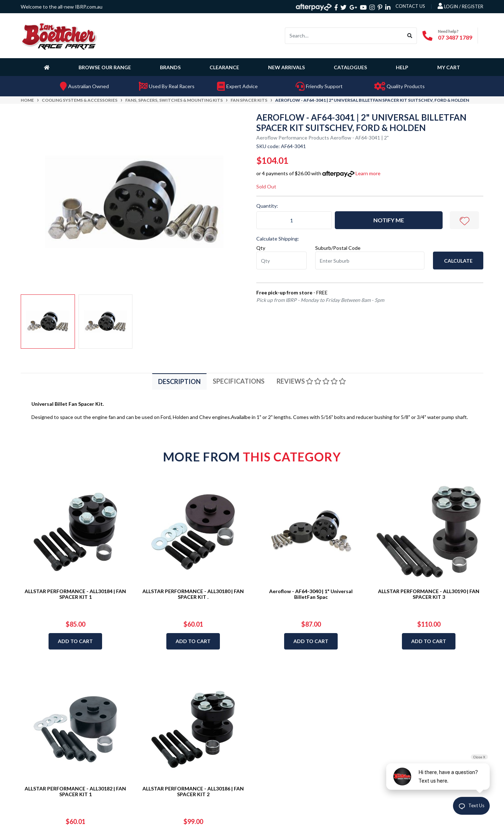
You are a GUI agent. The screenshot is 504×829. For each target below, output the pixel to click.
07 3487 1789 (455, 37)
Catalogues (350, 67)
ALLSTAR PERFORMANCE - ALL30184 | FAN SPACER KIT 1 (75, 594)
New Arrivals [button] (286, 67)
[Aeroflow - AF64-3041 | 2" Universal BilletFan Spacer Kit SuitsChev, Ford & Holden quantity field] (294, 220)
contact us (410, 6)
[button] (464, 220)
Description (179, 381)
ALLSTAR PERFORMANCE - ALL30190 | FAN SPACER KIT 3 (429, 594)
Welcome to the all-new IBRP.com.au (62, 7)
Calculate (458, 261)
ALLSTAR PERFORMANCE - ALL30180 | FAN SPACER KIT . (193, 594)
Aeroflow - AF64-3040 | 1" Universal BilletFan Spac (311, 594)
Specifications (239, 381)
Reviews (311, 381)
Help (402, 67)
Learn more (368, 173)
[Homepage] (48, 67)
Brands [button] (170, 67)
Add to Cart (75, 641)
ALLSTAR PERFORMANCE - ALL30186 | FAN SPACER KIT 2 (193, 792)
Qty (261, 248)
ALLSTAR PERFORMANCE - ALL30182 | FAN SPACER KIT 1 (75, 792)
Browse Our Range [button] (105, 67)
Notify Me (389, 220)
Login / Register (460, 6)
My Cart (449, 67)
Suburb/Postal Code (338, 248)
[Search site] (410, 36)
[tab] (179, 381)
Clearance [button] (224, 67)
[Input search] (344, 36)
